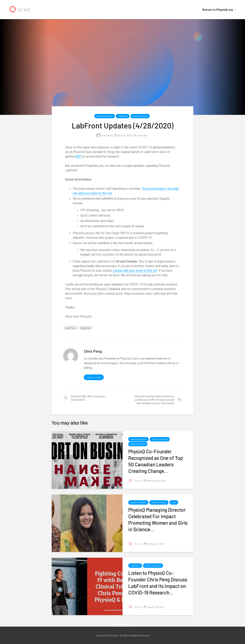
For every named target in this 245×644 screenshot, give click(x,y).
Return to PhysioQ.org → (219, 9)
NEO (78, 157)
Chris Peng (104, 135)
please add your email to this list (135, 271)
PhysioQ (135, 481)
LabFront (123, 116)
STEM (174, 503)
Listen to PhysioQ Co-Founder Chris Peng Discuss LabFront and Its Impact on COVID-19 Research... (158, 583)
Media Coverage (160, 439)
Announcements (105, 116)
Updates (86, 328)
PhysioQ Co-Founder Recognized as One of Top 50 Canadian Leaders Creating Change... (156, 461)
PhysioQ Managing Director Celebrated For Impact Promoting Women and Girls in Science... (158, 519)
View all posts (94, 378)
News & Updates (140, 116)
